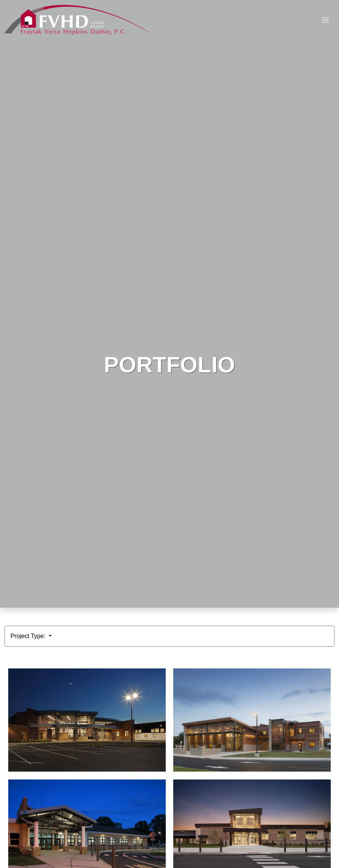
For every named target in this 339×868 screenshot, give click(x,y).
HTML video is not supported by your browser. (169, 304)
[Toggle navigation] (325, 20)
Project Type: (29, 636)
